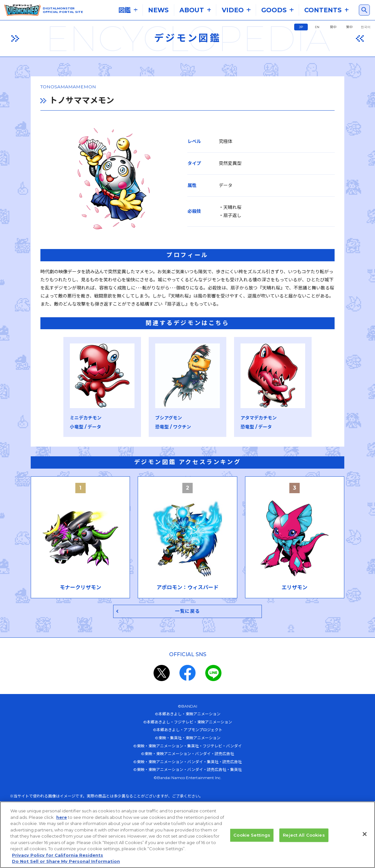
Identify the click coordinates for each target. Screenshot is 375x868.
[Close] (365, 834)
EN (317, 27)
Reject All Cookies (304, 835)
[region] (187, 835)
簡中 (333, 27)
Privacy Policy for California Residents (58, 855)
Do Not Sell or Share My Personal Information (66, 861)
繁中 (349, 27)
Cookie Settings (252, 835)
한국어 (366, 27)
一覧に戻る (188, 613)
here (62, 817)
